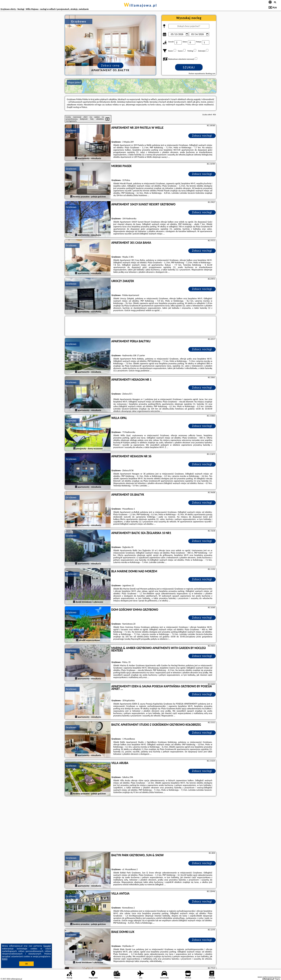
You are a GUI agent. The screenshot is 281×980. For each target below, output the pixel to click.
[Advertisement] (140, 824)
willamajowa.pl (140, 5)
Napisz (278, 979)
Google (47, 946)
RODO (5, 959)
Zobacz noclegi (202, 136)
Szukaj (189, 67)
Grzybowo (71, 130)
